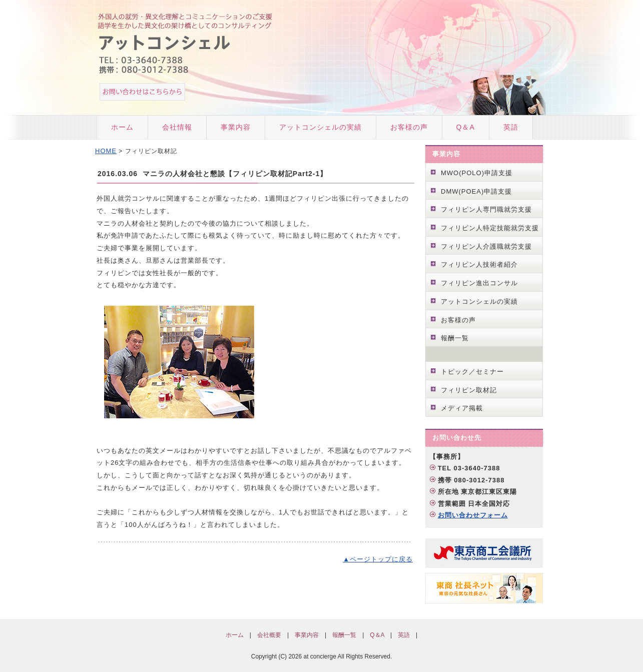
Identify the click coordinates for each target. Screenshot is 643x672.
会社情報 (177, 127)
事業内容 (236, 127)
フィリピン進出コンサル (479, 283)
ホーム (122, 127)
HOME (106, 151)
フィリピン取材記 (469, 390)
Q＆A (466, 127)
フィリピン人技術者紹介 (479, 264)
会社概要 (269, 635)
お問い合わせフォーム (473, 515)
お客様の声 (409, 127)
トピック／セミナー (472, 372)
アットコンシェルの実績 (320, 127)
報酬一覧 (455, 338)
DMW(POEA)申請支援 (476, 191)
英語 (511, 127)
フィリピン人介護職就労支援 (486, 246)
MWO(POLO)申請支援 (477, 173)
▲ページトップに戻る (378, 559)
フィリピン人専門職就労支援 (486, 209)
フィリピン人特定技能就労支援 (490, 228)
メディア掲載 (462, 408)
